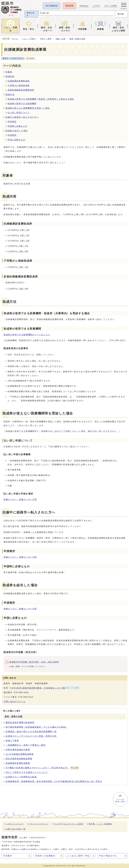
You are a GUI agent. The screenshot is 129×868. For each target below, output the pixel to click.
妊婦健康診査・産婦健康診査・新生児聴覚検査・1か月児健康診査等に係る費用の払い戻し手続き (54, 781)
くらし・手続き (29, 39)
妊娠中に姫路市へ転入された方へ (22, 117)
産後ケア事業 (12, 741)
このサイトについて (15, 824)
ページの (120, 801)
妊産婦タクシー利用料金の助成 (21, 777)
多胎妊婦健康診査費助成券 (21, 90)
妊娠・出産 (61, 39)
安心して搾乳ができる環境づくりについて (27, 772)
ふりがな (96, 6)
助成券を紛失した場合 (17, 131)
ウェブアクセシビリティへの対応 (69, 824)
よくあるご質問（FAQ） (79, 856)
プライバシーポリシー (39, 824)
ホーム (15, 39)
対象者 (9, 72)
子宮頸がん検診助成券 (19, 85)
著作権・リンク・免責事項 (100, 824)
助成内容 (10, 76)
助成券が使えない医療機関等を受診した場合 (28, 108)
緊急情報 (69, 6)
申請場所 (12, 122)
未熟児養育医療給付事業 (18, 750)
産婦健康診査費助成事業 (18, 763)
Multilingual (84, 6)
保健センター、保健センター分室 (20, 499)
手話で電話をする (108, 856)
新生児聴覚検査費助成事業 (19, 759)
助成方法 (10, 95)
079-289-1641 (21, 692)
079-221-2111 (18, 846)
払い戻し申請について (19, 113)
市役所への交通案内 (45, 856)
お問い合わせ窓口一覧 (16, 829)
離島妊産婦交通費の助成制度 (20, 722)
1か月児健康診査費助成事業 (20, 754)
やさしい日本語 (110, 6)
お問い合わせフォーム (15, 702)
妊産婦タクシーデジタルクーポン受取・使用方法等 (31, 736)
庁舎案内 (8, 856)
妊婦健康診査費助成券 (19, 81)
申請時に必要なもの (18, 126)
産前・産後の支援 (77, 39)
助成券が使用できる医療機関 (22, 104)
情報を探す (31, 14)
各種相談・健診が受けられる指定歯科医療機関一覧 (31, 732)
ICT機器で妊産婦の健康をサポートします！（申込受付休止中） (42, 768)
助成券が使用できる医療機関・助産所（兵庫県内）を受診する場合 (41, 99)
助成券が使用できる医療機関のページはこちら (27, 335)
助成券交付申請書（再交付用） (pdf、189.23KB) (34, 662)
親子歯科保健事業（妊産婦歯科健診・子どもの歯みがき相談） (37, 727)
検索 (122, 14)
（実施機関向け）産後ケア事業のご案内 (26, 745)
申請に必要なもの (16, 140)
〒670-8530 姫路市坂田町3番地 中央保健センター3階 (45, 688)
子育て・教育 (46, 39)
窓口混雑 (51, 6)
